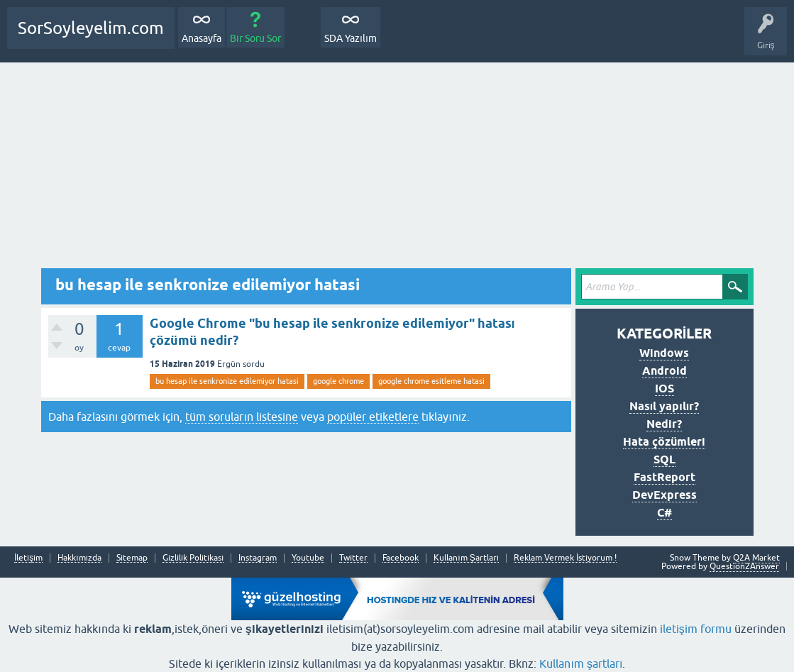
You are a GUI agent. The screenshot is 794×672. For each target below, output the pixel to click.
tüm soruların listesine (241, 417)
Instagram (258, 558)
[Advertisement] (397, 169)
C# (665, 513)
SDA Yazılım (351, 38)
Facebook (401, 558)
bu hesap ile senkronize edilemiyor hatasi (227, 381)
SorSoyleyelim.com (91, 28)
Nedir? (664, 424)
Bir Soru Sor (255, 38)
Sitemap (132, 558)
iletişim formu (696, 629)
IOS (665, 389)
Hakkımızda (79, 558)
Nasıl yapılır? (664, 406)
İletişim (28, 558)
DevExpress (665, 495)
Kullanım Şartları (466, 558)
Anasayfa (202, 38)
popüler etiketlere (373, 417)
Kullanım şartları (581, 663)
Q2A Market (756, 558)
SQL (665, 459)
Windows (664, 353)
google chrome (338, 381)
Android (665, 371)
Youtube (308, 558)
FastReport (665, 477)
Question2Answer (744, 566)
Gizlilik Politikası (193, 558)
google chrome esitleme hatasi (431, 381)
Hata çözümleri (664, 442)
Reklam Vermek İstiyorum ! (565, 558)
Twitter (353, 558)
